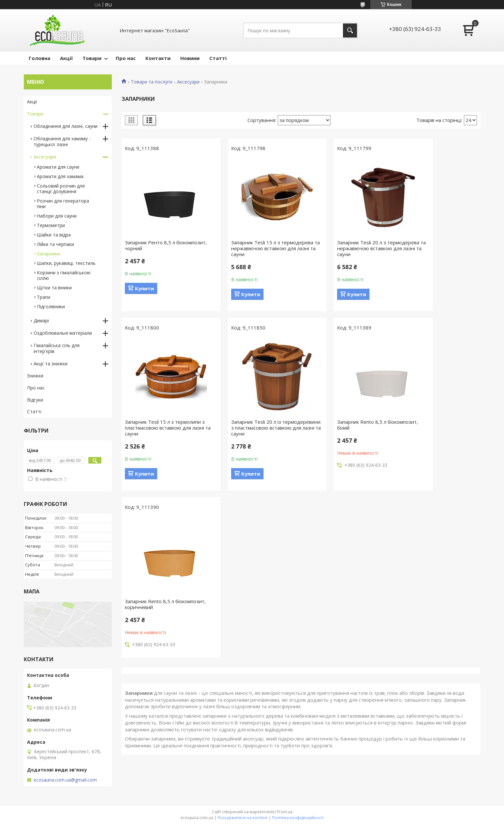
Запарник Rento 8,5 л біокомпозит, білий (241, 425)
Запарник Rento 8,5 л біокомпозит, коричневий (338, 425)
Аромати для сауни (58, 167)
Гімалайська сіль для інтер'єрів (57, 348)
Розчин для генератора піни (63, 204)
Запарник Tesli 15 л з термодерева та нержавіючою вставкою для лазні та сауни (252, 248)
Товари (92, 58)
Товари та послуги (151, 82)
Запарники (48, 254)
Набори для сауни (57, 216)
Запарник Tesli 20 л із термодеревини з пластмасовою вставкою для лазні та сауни (163, 428)
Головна (39, 58)
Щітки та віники (54, 288)
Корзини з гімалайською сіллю (64, 275)
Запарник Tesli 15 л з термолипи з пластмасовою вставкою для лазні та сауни (437, 248)
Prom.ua (285, 812)
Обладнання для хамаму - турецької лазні (62, 141)
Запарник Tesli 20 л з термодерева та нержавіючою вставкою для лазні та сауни (344, 248)
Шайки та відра (54, 235)
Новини (190, 58)
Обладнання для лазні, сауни (66, 126)
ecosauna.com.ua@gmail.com (65, 780)
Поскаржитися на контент (243, 818)
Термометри (51, 225)
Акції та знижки (51, 364)
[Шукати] (350, 31)
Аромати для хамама (60, 176)
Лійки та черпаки (55, 244)
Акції (66, 58)
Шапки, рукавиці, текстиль (66, 263)
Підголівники (51, 306)
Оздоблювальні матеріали (63, 333)
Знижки (35, 376)
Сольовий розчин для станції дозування (61, 189)
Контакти (158, 58)
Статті (218, 58)
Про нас (126, 58)
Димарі (41, 320)
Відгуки (35, 400)
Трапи (44, 297)
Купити (144, 288)
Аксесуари (188, 82)
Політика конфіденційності (298, 818)
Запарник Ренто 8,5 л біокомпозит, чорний (150, 245)
